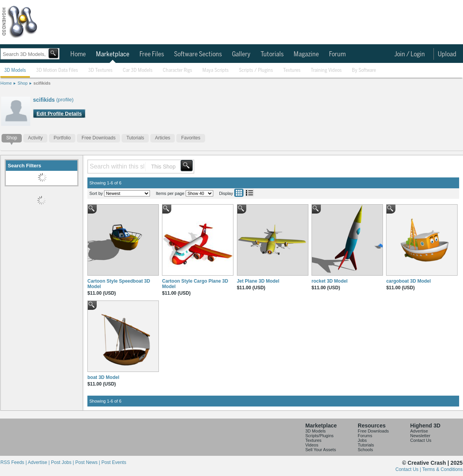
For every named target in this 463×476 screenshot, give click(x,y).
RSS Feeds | (14, 462)
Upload (447, 54)
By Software (364, 70)
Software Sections (198, 54)
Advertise (419, 431)
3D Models (15, 70)
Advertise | (39, 462)
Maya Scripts (216, 70)
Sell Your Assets (321, 450)
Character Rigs (178, 70)
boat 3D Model (103, 377)
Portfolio (62, 138)
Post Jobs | (63, 462)
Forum (337, 54)
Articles (163, 138)
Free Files (152, 54)
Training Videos (326, 70)
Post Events (114, 462)
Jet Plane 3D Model (258, 281)
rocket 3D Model (330, 281)
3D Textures (100, 70)
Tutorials (272, 54)
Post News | (88, 462)
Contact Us (421, 440)
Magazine (306, 54)
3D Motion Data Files (57, 70)
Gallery (241, 54)
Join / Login (410, 54)
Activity (35, 138)
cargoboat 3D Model (408, 281)
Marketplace (113, 54)
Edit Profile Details (59, 114)
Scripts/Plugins (319, 436)
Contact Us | (409, 469)
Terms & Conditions (442, 469)
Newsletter (420, 436)
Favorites (191, 138)
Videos (312, 445)
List (249, 193)
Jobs (362, 440)
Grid (239, 193)
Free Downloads (98, 138)
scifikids (42, 83)
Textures (292, 70)
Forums (365, 436)
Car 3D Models (138, 70)
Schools (365, 450)
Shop (23, 83)
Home (78, 54)
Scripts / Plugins (256, 70)
